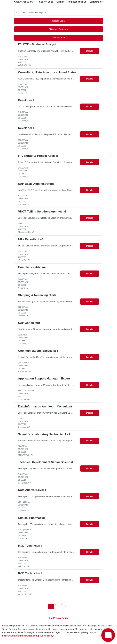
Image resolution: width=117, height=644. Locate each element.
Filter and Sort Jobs (58, 29)
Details (90, 51)
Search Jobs (46, 2)
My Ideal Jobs (58, 38)
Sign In (60, 2)
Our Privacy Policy (58, 618)
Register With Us (77, 2)
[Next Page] (66, 607)
